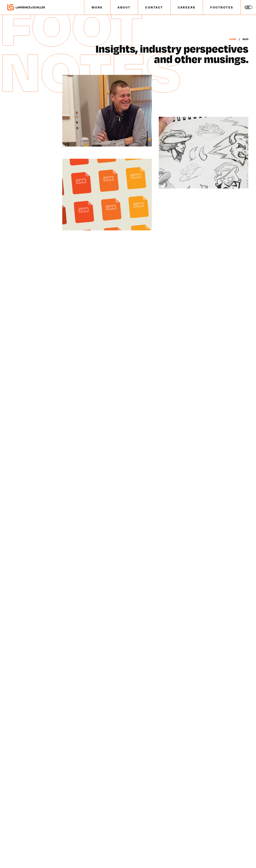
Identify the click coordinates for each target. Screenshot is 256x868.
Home (232, 39)
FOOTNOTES (222, 7)
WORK (97, 7)
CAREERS (187, 7)
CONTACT (154, 7)
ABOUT (124, 7)
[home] (26, 7)
